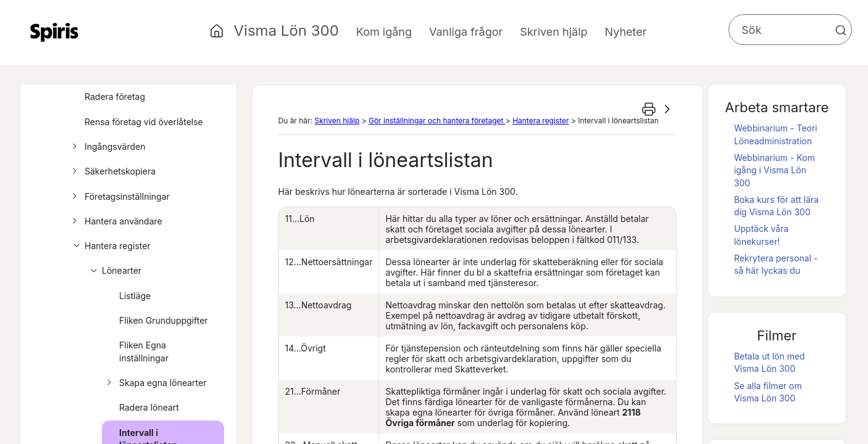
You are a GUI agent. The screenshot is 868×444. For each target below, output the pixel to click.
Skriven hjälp (337, 121)
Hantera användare (115, 221)
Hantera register (110, 246)
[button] (841, 30)
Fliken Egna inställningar (144, 351)
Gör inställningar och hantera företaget (437, 121)
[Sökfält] (790, 30)
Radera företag (115, 97)
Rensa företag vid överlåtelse (144, 122)
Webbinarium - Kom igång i (774, 170)
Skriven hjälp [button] (553, 32)
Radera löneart (149, 407)
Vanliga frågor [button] (466, 32)
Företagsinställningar (119, 197)
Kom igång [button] (384, 32)
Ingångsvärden (107, 147)
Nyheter (626, 32)
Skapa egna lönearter (155, 383)
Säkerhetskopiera (112, 171)
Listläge (135, 296)
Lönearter (114, 271)
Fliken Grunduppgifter (164, 320)
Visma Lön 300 (286, 31)
